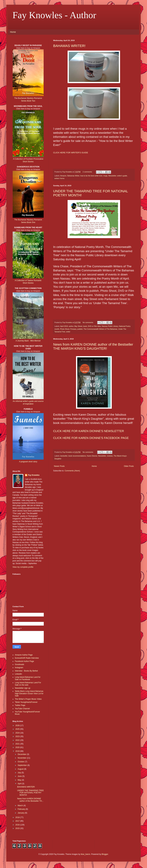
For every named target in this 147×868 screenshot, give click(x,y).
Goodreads (19, 664)
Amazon (63, 176)
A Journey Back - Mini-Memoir (28, 341)
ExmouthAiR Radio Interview (27, 658)
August (21, 769)
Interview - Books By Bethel (26, 671)
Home (13, 32)
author (71, 326)
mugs (105, 176)
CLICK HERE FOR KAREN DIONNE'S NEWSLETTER (89, 431)
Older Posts (129, 466)
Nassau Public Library (110, 326)
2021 (18, 744)
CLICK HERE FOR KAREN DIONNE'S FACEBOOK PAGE (91, 438)
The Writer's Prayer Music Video (28, 699)
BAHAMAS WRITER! (69, 46)
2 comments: (88, 172)
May (20, 780)
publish (80, 329)
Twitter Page (20, 705)
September (23, 765)
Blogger (105, 854)
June (20, 776)
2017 (18, 821)
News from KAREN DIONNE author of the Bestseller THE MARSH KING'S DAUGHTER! (93, 346)
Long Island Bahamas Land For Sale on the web (28, 684)
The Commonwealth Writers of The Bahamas (100, 329)
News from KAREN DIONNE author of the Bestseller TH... (30, 800)
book (85, 326)
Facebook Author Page (24, 661)
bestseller (64, 456)
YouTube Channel (22, 709)
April (20, 784)
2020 (18, 747)
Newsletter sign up (23, 688)
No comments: (88, 322)
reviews (110, 456)
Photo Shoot (65, 329)
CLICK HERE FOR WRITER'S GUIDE (71, 153)
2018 (18, 817)
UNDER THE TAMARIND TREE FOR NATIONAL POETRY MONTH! (30, 793)
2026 (18, 725)
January (21, 813)
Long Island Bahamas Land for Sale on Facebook (28, 678)
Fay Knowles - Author (54, 15)
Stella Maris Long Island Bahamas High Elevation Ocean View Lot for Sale (29, 693)
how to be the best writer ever (91, 176)
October (21, 762)
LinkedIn (18, 674)
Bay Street (78, 326)
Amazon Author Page (24, 655)
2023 (18, 736)
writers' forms (59, 178)
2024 (18, 733)
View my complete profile (23, 567)
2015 (18, 828)
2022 (18, 740)
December (22, 754)
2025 (18, 729)
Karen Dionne (92, 456)
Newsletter (112, 176)
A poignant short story (28, 462)
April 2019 (64, 326)
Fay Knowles (34, 475)
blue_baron (86, 854)
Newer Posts (59, 466)
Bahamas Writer (73, 176)
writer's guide (122, 176)
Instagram (19, 668)
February (22, 809)
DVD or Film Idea (94, 326)
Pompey (73, 329)
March (21, 806)
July (20, 773)
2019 (18, 751)
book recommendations (77, 456)
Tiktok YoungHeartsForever (26, 702)
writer (68, 332)
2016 (18, 825)
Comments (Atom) (72, 471)
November (22, 758)
